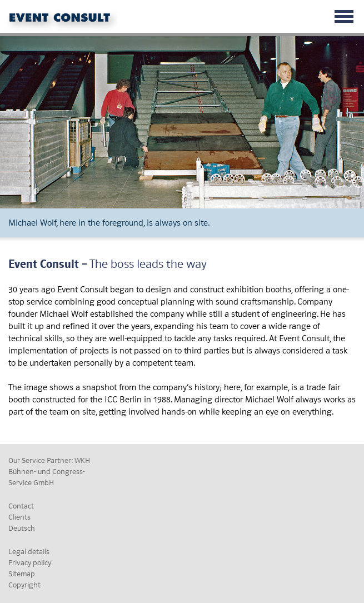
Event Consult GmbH (64, 21)
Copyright (24, 585)
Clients (19, 517)
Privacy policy (30, 563)
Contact (21, 506)
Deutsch (22, 528)
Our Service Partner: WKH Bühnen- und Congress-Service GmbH (49, 472)
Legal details (29, 552)
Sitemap (22, 574)
